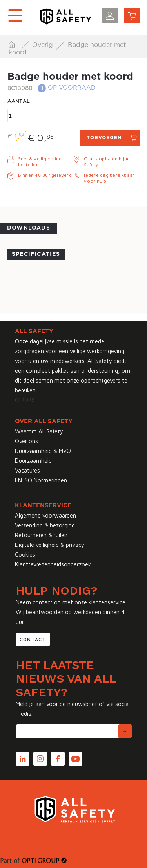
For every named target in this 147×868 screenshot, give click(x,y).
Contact (33, 639)
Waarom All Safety (39, 431)
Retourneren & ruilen (41, 535)
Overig (44, 45)
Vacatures (27, 470)
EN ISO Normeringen (41, 480)
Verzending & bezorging (45, 525)
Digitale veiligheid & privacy (50, 545)
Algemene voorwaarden (45, 515)
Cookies (25, 554)
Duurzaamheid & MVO (43, 451)
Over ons (26, 441)
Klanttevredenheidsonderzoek (53, 564)
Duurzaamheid (33, 461)
